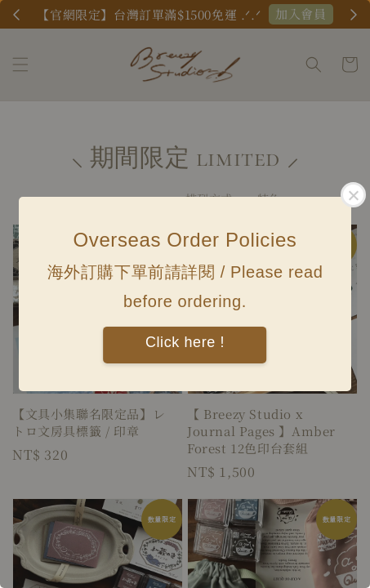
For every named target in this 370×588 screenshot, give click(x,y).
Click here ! (185, 342)
